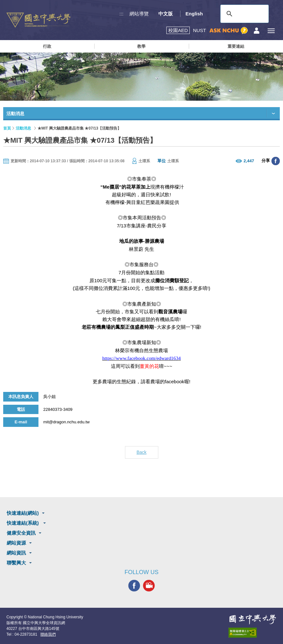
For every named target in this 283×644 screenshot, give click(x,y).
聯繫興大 (16, 563)
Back (141, 452)
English (194, 14)
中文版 (166, 14)
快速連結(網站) (23, 513)
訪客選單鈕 (257, 31)
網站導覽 (139, 14)
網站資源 (16, 543)
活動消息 (23, 128)
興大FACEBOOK (134, 586)
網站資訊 (16, 553)
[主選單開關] (271, 31)
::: (122, 14)
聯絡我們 (48, 634)
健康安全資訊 (21, 533)
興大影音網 (149, 586)
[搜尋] (244, 14)
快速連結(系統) (23, 523)
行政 (47, 46)
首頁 (7, 128)
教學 (141, 46)
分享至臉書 (276, 161)
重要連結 (236, 46)
